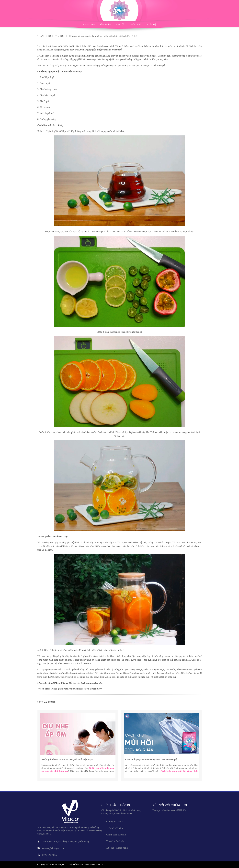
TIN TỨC (120, 25)
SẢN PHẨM (105, 25)
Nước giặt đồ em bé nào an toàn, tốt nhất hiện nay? (67, 760)
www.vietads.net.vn (94, 865)
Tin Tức (60, 36)
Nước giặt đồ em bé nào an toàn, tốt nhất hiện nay (76, 689)
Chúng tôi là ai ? (115, 821)
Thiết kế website (75, 865)
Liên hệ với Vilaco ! (116, 828)
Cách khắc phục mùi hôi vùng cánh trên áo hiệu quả (151, 760)
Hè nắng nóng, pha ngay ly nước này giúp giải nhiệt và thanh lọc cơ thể (86, 50)
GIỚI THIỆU (136, 25)
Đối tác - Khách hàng (117, 848)
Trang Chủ (44, 36)
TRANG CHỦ (88, 25)
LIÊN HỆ (152, 25)
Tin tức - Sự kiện (115, 841)
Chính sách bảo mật (116, 835)
